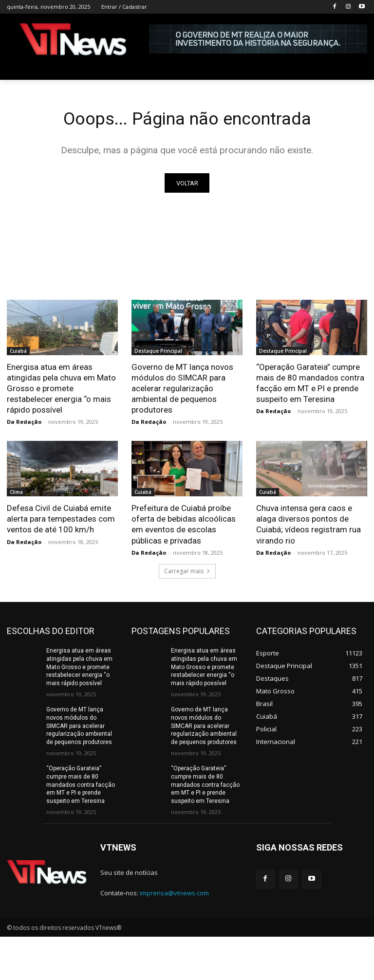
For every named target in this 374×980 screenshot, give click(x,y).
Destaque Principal (158, 353)
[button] (356, 69)
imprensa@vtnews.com (174, 894)
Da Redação (24, 424)
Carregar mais (187, 573)
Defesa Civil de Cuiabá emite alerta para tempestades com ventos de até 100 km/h (61, 521)
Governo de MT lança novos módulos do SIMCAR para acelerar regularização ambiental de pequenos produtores (182, 390)
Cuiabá (18, 353)
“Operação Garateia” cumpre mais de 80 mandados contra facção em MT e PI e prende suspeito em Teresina (81, 787)
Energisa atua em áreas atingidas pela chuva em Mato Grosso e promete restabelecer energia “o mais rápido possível (61, 390)
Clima (16, 494)
